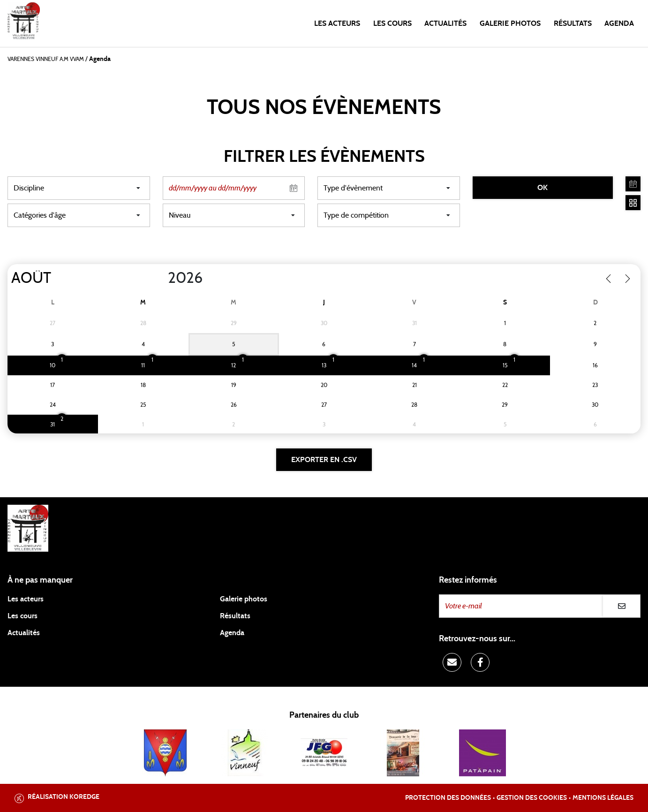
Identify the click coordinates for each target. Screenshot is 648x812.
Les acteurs (337, 23)
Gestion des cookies (532, 798)
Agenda (619, 23)
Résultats (573, 23)
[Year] (160, 278)
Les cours (392, 23)
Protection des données (448, 798)
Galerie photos (510, 23)
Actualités (445, 23)
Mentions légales (603, 798)
